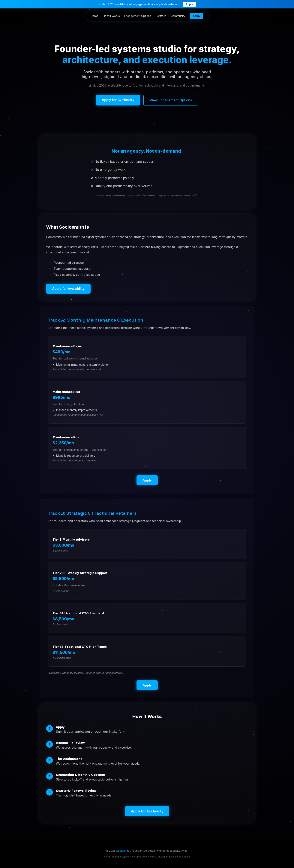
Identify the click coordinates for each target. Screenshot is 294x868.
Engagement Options (138, 16)
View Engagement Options (171, 100)
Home (95, 16)
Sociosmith (123, 851)
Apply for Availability (118, 100)
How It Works (111, 16)
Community (178, 16)
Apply (189, 4)
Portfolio (161, 16)
